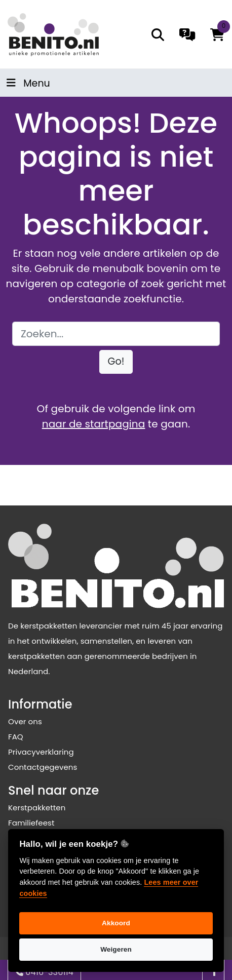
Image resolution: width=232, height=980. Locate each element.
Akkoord (116, 923)
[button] (116, 362)
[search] (158, 35)
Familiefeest (31, 823)
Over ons (25, 721)
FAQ (16, 737)
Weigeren (116, 949)
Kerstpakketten (37, 808)
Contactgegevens (43, 767)
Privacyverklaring (41, 752)
